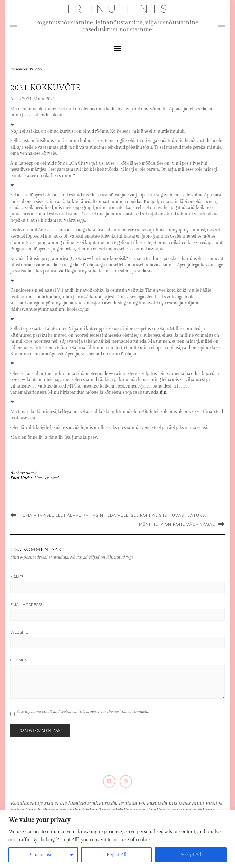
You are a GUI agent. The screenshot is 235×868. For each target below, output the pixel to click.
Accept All (191, 855)
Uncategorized (46, 478)
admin (32, 473)
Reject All (116, 855)
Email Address (26, 605)
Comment (20, 660)
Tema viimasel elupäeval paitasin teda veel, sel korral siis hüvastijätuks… (114, 515)
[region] (117, 839)
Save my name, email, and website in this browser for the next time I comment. (83, 711)
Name (17, 577)
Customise (41, 855)
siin (163, 392)
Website (19, 632)
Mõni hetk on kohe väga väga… (177, 524)
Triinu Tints (118, 9)
